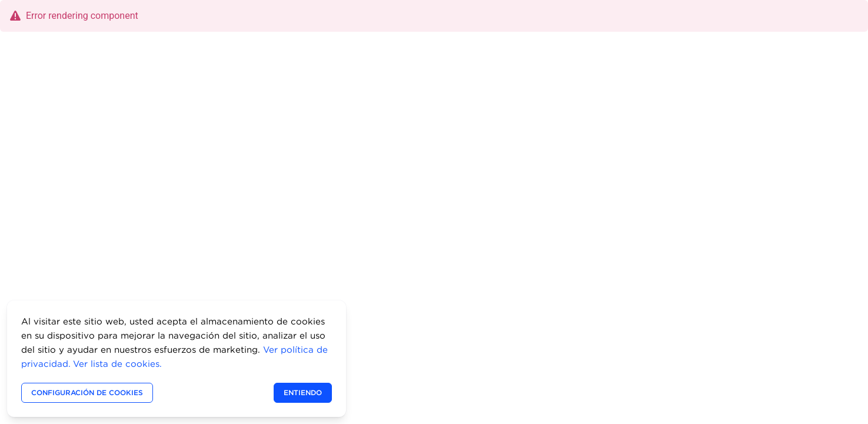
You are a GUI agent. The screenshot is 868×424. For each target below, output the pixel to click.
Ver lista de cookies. (117, 364)
